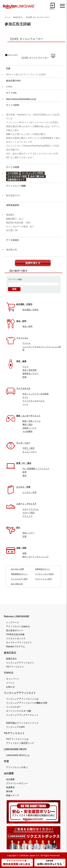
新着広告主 (11, 659)
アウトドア (27, 516)
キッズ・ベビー (23, 443)
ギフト (25, 397)
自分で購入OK (37, 176)
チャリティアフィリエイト (19, 642)
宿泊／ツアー (28, 533)
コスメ (25, 366)
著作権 (9, 791)
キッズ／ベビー (29, 452)
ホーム (7, 17)
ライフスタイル (23, 388)
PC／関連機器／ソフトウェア (36, 469)
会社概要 (10, 779)
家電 (24, 472)
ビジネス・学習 (23, 487)
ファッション (22, 338)
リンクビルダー (14, 707)
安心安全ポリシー (15, 630)
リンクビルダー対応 (17, 176)
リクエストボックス (16, 638)
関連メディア (13, 795)
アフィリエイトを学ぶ (17, 767)
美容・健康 (21, 361)
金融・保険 (21, 548)
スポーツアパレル (30, 509)
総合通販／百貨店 (30, 310)
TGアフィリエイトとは (17, 739)
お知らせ (10, 687)
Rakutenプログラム (15, 646)
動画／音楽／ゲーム (31, 421)
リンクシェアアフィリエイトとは (22, 699)
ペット (25, 404)
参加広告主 (18, 17)
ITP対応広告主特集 (15, 634)
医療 (24, 377)
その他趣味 (27, 431)
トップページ (13, 622)
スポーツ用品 (28, 513)
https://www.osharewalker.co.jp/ (21, 99)
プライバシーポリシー (17, 783)
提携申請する (33, 263)
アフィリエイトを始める (18, 626)
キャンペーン (13, 679)
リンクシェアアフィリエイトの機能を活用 (27, 703)
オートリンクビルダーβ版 (19, 711)
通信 (24, 476)
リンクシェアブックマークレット (22, 715)
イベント (10, 683)
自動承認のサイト (16, 180)
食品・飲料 (21, 321)
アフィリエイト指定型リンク (20, 743)
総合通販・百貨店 (24, 304)
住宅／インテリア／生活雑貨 (36, 394)
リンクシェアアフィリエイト (20, 663)
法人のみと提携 (17, 569)
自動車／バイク (29, 428)
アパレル (26, 343)
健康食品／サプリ (30, 373)
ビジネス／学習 (29, 492)
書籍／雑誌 (27, 424)
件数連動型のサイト (19, 574)
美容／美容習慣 (29, 370)
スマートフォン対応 (43, 579)
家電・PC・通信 (24, 463)
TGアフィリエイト (15, 667)
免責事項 (10, 787)
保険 (24, 553)
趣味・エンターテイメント (28, 416)
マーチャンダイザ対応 (32, 173)
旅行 (18, 528)
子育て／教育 (28, 448)
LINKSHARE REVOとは (18, 755)
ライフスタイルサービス (33, 401)
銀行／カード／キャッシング (36, 557)
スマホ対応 (13, 173)
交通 (24, 536)
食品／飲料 (27, 326)
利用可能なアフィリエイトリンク (22, 723)
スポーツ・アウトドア (26, 504)
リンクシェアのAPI (15, 727)
